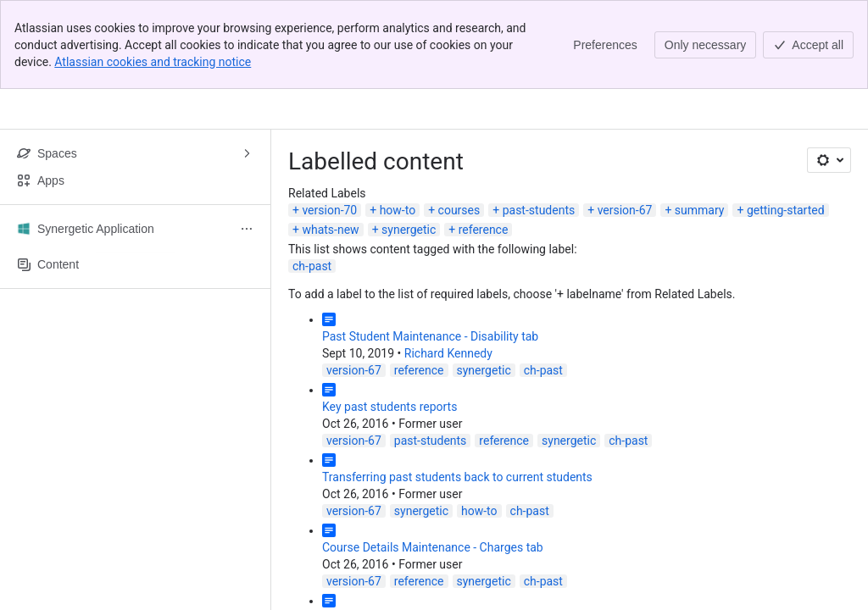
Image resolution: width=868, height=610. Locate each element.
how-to (398, 210)
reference (484, 230)
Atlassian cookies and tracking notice (153, 62)
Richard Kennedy (448, 353)
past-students (539, 210)
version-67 (625, 210)
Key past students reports (389, 407)
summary (700, 210)
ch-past (312, 266)
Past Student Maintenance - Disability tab (430, 336)
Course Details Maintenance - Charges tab (433, 547)
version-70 (329, 210)
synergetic (409, 230)
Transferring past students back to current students (457, 477)
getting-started (786, 210)
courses (459, 210)
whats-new (330, 230)
